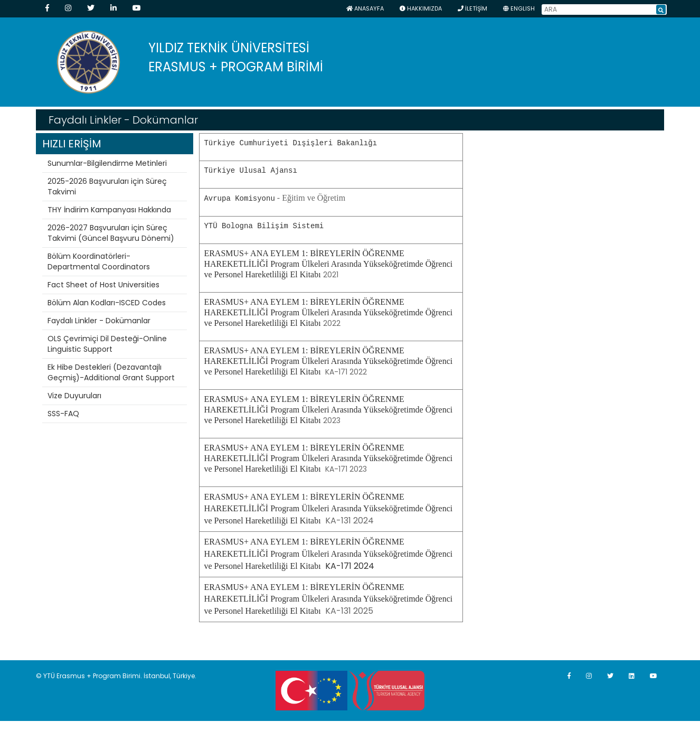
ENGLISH (519, 8)
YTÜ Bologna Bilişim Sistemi (264, 225)
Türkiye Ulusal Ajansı (250, 170)
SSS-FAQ (63, 414)
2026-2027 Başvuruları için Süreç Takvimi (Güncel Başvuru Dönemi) (111, 233)
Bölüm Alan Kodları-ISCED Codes (107, 303)
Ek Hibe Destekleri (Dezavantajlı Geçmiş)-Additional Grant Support (111, 372)
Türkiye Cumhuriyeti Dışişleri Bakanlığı (290, 143)
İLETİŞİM (472, 8)
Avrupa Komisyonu (239, 198)
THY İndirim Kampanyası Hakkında (109, 210)
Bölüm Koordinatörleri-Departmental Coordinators (99, 261)
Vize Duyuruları (74, 396)
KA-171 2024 (328, 553)
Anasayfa (365, 8)
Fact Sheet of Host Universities (103, 285)
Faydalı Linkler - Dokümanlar (99, 321)
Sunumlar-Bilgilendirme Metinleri (107, 163)
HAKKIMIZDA (421, 8)
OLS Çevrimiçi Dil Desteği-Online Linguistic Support (107, 344)
